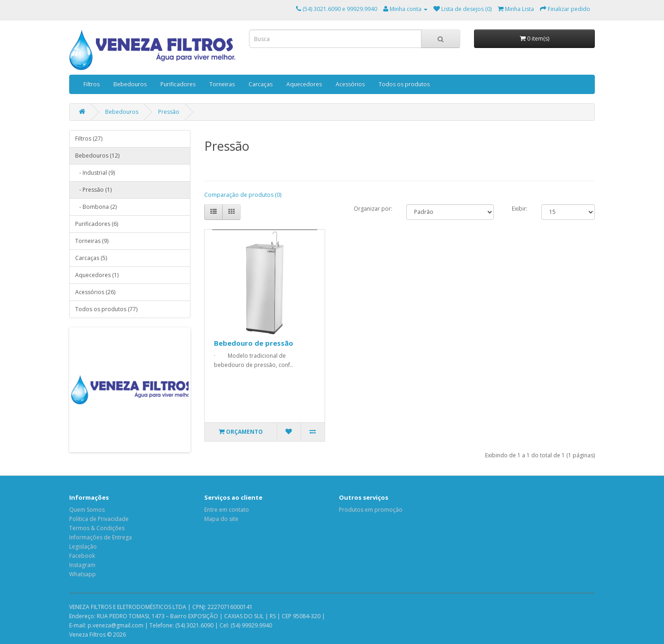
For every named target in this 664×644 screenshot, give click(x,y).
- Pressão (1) (93, 190)
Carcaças (261, 84)
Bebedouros (130, 84)
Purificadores (178, 84)
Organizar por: (373, 209)
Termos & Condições (97, 528)
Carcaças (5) (91, 258)
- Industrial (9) (95, 173)
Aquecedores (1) (97, 275)
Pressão (169, 112)
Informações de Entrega (101, 537)
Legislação (83, 547)
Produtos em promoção (371, 510)
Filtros (92, 84)
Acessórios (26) (95, 292)
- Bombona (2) (96, 207)
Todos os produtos (404, 84)
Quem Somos (87, 510)
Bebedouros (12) (97, 156)
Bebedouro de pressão (254, 343)
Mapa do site (221, 519)
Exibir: (520, 209)
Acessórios (350, 84)
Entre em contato (227, 510)
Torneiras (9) (92, 241)
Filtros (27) (89, 139)
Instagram (82, 565)
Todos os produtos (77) (106, 309)
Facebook (82, 556)
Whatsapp (83, 574)
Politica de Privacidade (99, 519)
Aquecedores (304, 84)
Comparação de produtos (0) (243, 195)
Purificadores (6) (97, 224)
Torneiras (222, 84)
